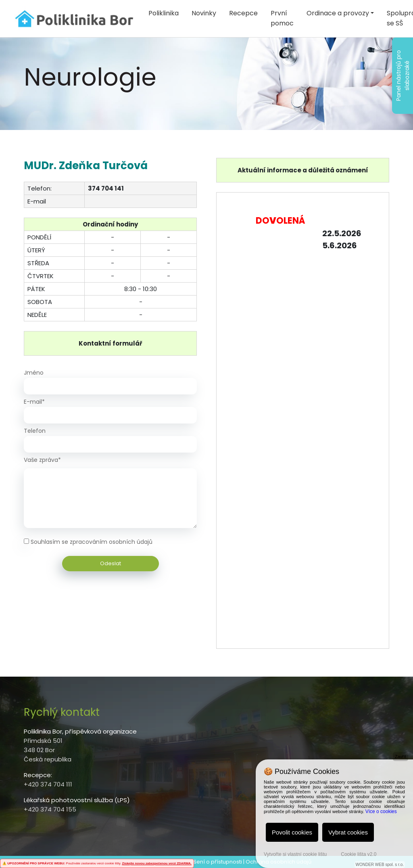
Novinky (204, 13)
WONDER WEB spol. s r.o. (380, 865)
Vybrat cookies (348, 832)
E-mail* (34, 402)
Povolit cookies (292, 832)
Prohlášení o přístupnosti (209, 862)
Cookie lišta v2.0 (359, 854)
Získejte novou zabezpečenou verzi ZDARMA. (157, 863)
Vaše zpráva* (42, 460)
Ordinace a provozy (338, 13)
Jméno (34, 373)
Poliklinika (164, 13)
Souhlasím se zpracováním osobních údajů (92, 542)
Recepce (243, 13)
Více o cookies (381, 811)
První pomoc (282, 18)
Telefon (35, 431)
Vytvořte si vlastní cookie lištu (295, 854)
